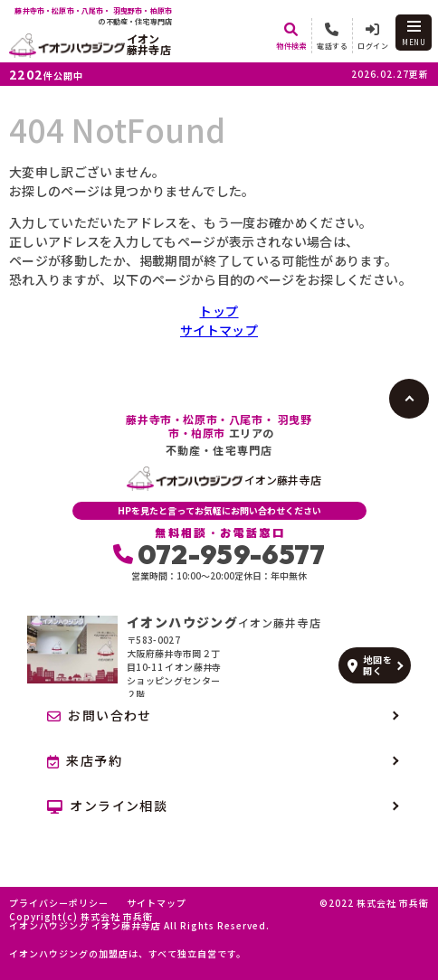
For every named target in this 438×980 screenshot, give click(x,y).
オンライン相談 (107, 806)
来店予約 (85, 760)
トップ (219, 311)
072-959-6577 (219, 554)
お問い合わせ (100, 715)
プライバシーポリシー (59, 903)
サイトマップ (219, 330)
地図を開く (370, 665)
